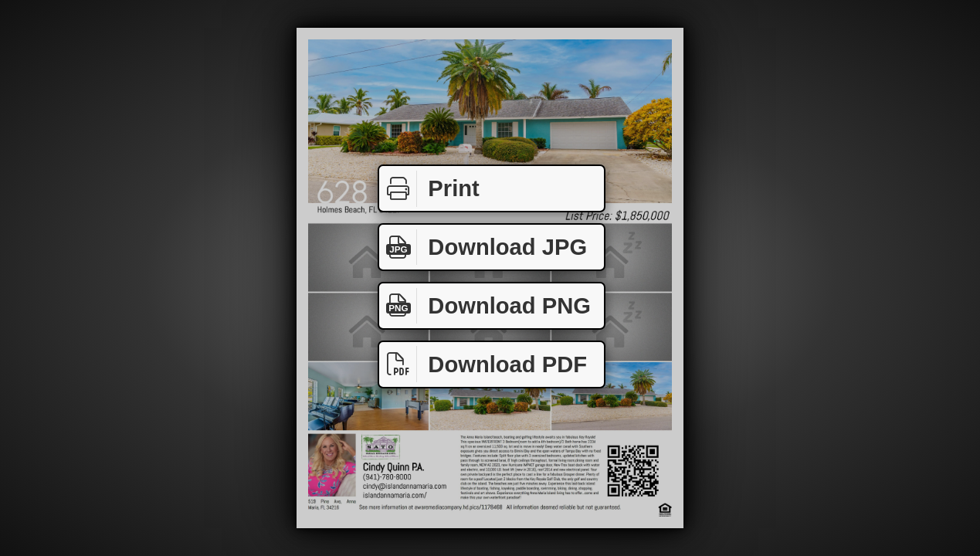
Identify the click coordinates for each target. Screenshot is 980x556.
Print (429, 189)
